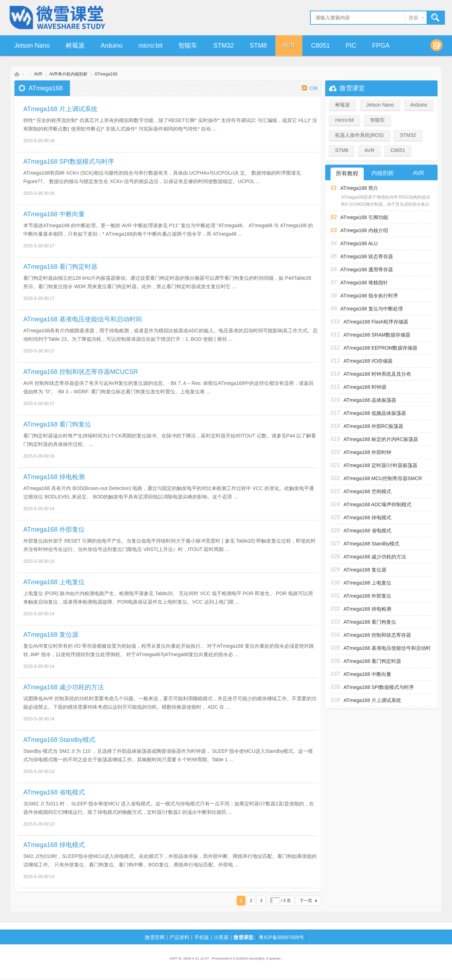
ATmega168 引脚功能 (364, 217)
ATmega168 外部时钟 (367, 452)
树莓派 (75, 46)
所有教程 (347, 173)
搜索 (414, 18)
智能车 (188, 46)
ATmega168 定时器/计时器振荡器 (380, 465)
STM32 (224, 46)
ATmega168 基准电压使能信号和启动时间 (83, 319)
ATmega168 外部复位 (54, 530)
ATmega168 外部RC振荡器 (373, 426)
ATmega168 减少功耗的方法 (64, 687)
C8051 (320, 46)
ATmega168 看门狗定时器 (60, 267)
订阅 (313, 88)
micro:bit (150, 46)
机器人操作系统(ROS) (359, 135)
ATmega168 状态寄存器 (367, 256)
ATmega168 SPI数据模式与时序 (69, 162)
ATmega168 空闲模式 (367, 491)
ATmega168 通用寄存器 (367, 270)
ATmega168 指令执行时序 (369, 296)
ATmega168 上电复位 (54, 582)
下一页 (306, 901)
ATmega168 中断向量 (54, 214)
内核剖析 (383, 173)
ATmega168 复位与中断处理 (372, 309)
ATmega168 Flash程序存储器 (376, 322)
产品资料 (179, 937)
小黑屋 (221, 937)
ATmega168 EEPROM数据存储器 (381, 348)
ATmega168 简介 (359, 188)
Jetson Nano (32, 46)
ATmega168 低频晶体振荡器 (375, 413)
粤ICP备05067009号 (281, 937)
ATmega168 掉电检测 (54, 477)
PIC (351, 46)
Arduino (112, 46)
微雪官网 (155, 937)
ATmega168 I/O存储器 (368, 361)
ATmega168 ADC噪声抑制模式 (377, 504)
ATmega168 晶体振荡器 (370, 400)
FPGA (381, 46)
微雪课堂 (17, 74)
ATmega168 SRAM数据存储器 (377, 335)
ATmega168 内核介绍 (364, 230)
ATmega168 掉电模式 (54, 845)
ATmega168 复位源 (51, 635)
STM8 (258, 46)
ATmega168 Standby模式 (59, 740)
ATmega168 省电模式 (54, 792)
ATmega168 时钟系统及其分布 (377, 374)
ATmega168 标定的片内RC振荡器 (381, 439)
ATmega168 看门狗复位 (57, 424)
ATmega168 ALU (359, 243)
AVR (289, 46)
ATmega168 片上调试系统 (60, 109)
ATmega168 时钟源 (365, 387)
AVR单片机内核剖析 (69, 74)
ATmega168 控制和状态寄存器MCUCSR (81, 372)
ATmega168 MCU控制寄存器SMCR (383, 478)
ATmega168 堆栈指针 (364, 283)
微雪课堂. (244, 937)
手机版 (202, 937)
